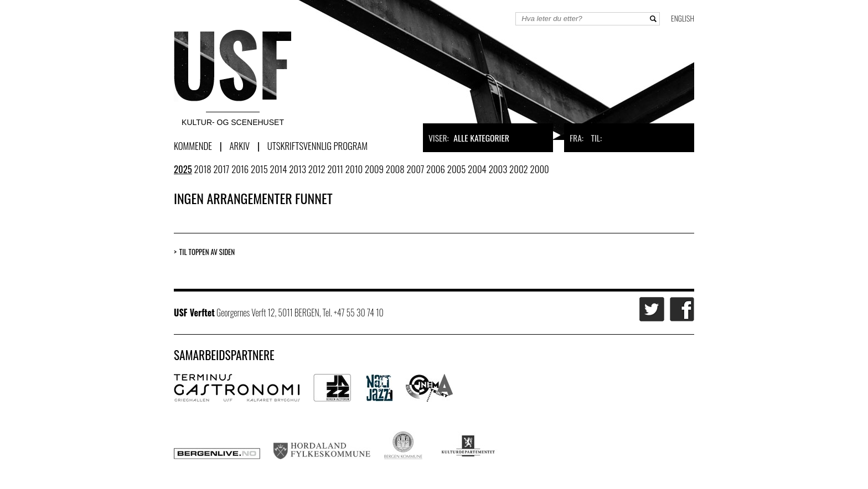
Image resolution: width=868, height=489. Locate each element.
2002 (519, 169)
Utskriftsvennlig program (317, 146)
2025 (183, 169)
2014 (279, 169)
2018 (203, 169)
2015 (259, 169)
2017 (221, 169)
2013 (298, 169)
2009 (374, 169)
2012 (317, 169)
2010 (354, 169)
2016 (240, 169)
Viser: (469, 138)
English (683, 18)
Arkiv (240, 146)
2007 (415, 169)
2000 (540, 169)
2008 (395, 169)
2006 (436, 169)
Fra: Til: (586, 138)
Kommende (193, 146)
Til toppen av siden (207, 252)
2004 (477, 169)
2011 (335, 169)
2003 (498, 169)
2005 (457, 169)
